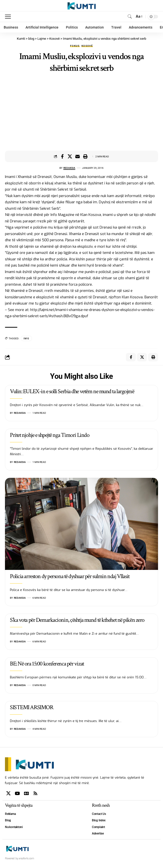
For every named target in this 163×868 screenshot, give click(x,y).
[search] (130, 17)
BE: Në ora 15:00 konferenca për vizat (47, 664)
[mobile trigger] (9, 17)
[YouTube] (17, 793)
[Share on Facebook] (62, 156)
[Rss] (35, 793)
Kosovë (87, 46)
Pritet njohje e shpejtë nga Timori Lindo (50, 435)
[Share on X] (70, 156)
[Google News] (27, 793)
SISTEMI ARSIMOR (31, 707)
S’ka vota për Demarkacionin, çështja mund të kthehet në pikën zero (77, 620)
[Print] (85, 156)
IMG (26, 338)
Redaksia (69, 168)
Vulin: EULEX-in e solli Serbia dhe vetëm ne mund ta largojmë (72, 391)
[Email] (78, 156)
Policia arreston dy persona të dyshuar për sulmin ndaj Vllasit (70, 576)
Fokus (75, 46)
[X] (8, 793)
